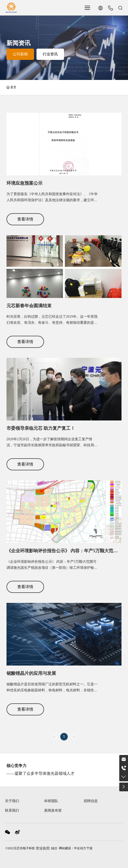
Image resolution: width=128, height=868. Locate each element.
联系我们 (12, 810)
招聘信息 (91, 801)
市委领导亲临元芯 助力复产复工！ (41, 428)
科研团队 (51, 801)
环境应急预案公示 (24, 183)
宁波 (89, 848)
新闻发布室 (53, 810)
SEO (54, 848)
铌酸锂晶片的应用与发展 (31, 673)
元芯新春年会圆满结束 (29, 306)
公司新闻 (20, 54)
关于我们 (12, 801)
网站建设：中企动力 (72, 848)
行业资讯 (50, 54)
